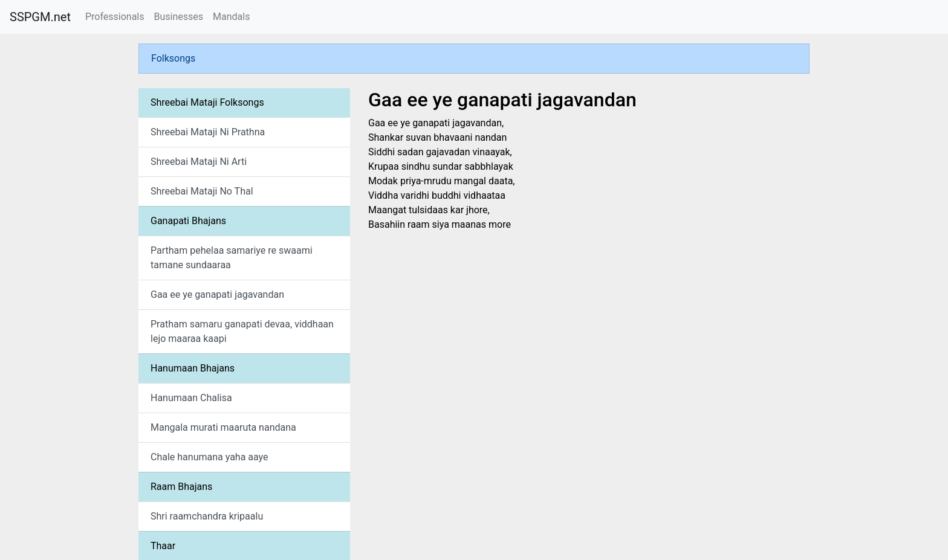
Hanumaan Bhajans (193, 368)
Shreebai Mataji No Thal (202, 191)
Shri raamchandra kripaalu (207, 516)
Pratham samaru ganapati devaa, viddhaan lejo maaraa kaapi (242, 331)
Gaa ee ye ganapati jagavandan (217, 294)
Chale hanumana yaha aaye (209, 457)
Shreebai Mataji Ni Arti (199, 162)
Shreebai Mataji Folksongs (207, 102)
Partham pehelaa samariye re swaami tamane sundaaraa (232, 258)
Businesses (178, 17)
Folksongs (173, 58)
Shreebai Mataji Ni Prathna (208, 132)
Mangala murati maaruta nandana (223, 427)
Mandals (231, 17)
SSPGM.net (40, 17)
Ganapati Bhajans (188, 221)
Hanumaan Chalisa (191, 398)
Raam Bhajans (181, 487)
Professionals (115, 17)
